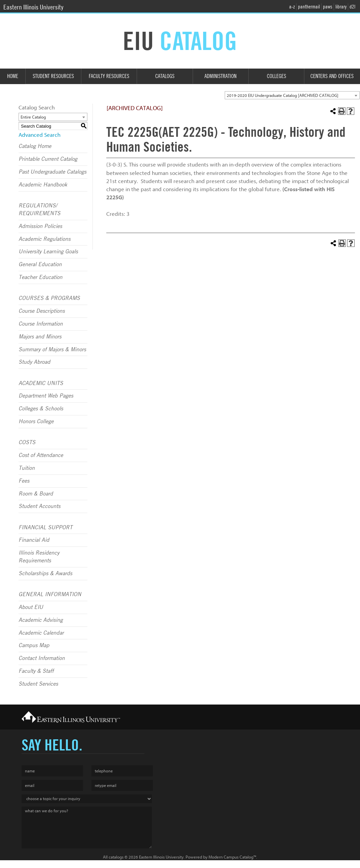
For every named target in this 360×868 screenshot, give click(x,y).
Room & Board (36, 494)
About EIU (31, 607)
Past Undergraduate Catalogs (52, 172)
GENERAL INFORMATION (50, 594)
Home (13, 76)
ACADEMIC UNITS (41, 383)
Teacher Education (40, 277)
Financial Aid (34, 540)
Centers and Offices (332, 76)
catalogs (116, 857)
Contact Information (42, 658)
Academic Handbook (43, 185)
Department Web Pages (46, 396)
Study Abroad (34, 362)
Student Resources (53, 76)
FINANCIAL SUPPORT (46, 528)
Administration (220, 76)
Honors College (36, 422)
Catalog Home (35, 146)
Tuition (27, 468)
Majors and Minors (40, 337)
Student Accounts (39, 506)
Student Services (38, 684)
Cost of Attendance (41, 455)
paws (328, 7)
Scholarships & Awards (45, 573)
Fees (24, 481)
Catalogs (165, 76)
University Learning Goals (48, 252)
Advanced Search (39, 135)
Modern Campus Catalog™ (232, 857)
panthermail (309, 7)
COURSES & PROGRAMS (49, 298)
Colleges (276, 76)
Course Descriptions (42, 311)
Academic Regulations (45, 239)
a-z (292, 7)
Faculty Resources (109, 76)
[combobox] (292, 95)
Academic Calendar (41, 633)
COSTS (27, 442)
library (341, 7)
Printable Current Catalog (48, 159)
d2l (352, 7)
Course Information (41, 324)
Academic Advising (41, 620)
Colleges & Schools (41, 409)
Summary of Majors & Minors (52, 350)
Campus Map (34, 645)
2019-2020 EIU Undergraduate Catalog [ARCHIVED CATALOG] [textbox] (283, 95)
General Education (40, 264)
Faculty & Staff (36, 671)
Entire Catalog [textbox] (33, 117)
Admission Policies (40, 226)
